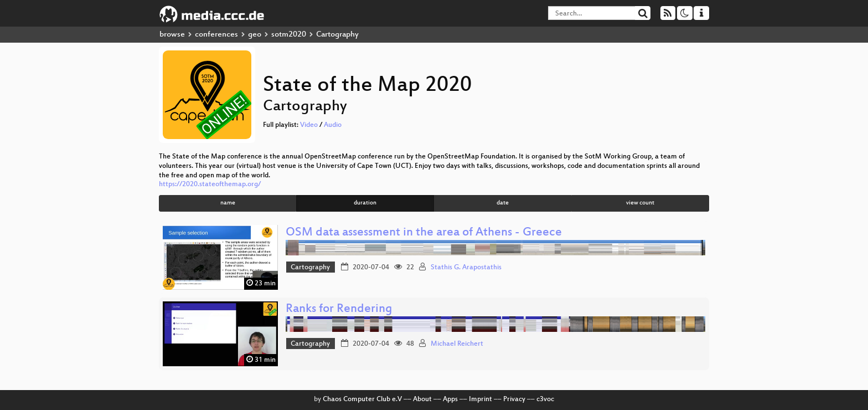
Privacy (514, 399)
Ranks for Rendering (339, 309)
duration (365, 203)
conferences (216, 35)
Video (309, 125)
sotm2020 (289, 35)
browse (172, 35)
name (228, 203)
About (422, 399)
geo (255, 35)
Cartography (310, 268)
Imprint (480, 399)
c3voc (545, 399)
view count (640, 203)
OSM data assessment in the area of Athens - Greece (424, 233)
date (503, 203)
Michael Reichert (457, 344)
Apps (450, 399)
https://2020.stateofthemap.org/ (210, 184)
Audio (333, 125)
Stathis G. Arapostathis (466, 268)
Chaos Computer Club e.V (362, 399)
